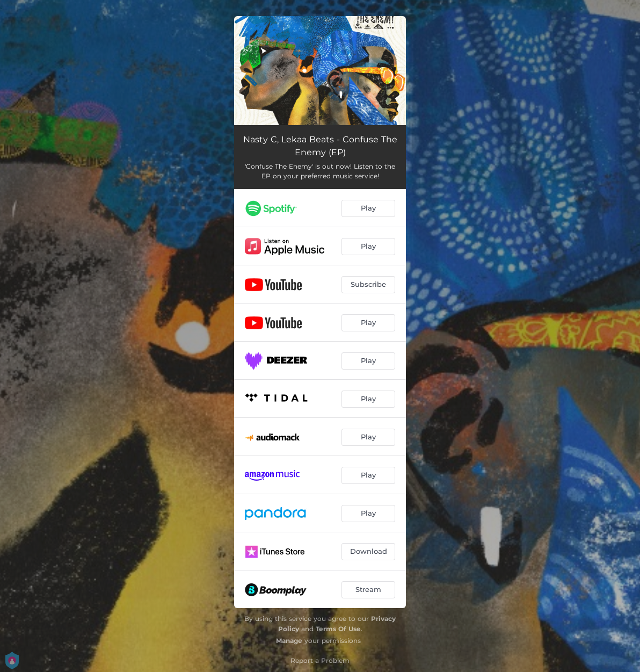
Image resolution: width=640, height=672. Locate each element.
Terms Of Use (338, 629)
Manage (289, 641)
